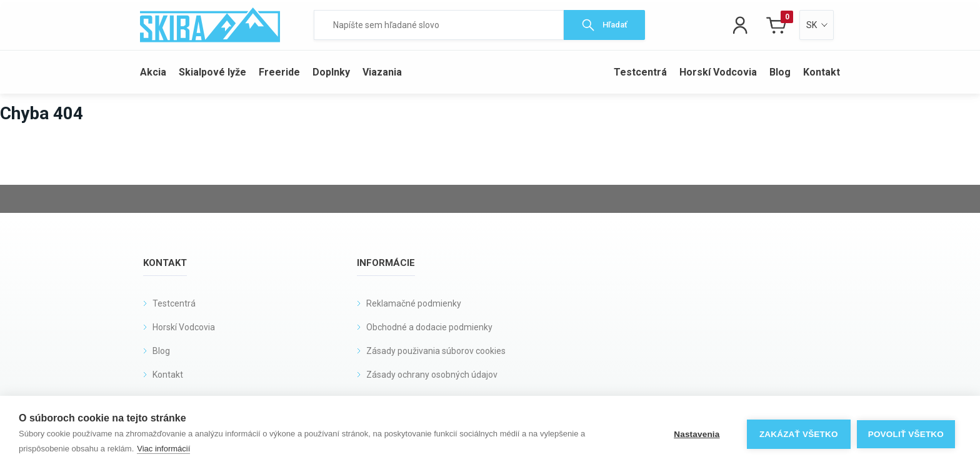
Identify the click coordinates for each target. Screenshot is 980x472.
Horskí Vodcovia (718, 72)
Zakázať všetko (799, 434)
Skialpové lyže (212, 72)
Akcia (153, 72)
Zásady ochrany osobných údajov (432, 375)
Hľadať (605, 25)
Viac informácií (163, 449)
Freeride (279, 72)
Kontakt (822, 72)
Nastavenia (697, 434)
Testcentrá (640, 72)
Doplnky (331, 72)
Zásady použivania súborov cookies (436, 351)
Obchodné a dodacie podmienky (429, 327)
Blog (780, 72)
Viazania (382, 72)
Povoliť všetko (906, 434)
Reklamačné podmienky (414, 303)
